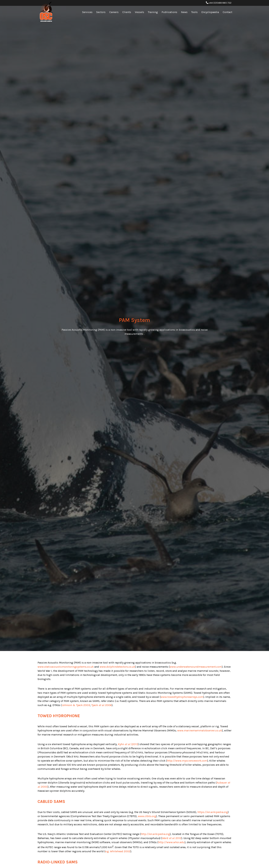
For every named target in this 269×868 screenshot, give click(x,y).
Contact (227, 12)
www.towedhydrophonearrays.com (182, 697)
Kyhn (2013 (128, 744)
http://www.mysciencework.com (187, 761)
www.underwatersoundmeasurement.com (196, 667)
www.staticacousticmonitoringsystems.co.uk (66, 667)
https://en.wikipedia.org (213, 812)
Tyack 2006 (101, 705)
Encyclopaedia (210, 12)
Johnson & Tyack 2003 (76, 705)
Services (87, 12)
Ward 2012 (172, 838)
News (184, 12)
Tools (194, 12)
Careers (114, 12)
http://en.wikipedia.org (155, 834)
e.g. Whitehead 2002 (118, 851)
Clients (127, 12)
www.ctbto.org (147, 816)
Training (153, 12)
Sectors (101, 12)
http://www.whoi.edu (171, 842)
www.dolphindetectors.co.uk (117, 667)
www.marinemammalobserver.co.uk (200, 730)
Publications (169, 12)
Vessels (139, 12)
